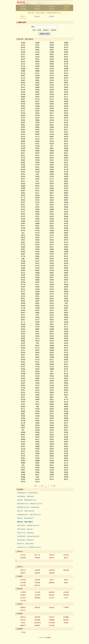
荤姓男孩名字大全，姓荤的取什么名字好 (30, 504)
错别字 (66, 583)
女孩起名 (52, 16)
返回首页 (23, 6)
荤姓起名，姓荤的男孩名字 (25, 518)
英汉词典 (23, 585)
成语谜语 (37, 573)
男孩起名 (37, 16)
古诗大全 (37, 6)
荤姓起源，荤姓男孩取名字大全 (27, 500)
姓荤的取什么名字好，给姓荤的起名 (28, 507)
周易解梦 (52, 620)
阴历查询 (37, 598)
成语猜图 (52, 573)
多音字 (52, 580)
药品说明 (37, 617)
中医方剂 (52, 617)
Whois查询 (52, 623)
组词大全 (37, 585)
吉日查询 (66, 592)
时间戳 (66, 623)
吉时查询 (66, 595)
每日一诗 (37, 555)
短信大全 (23, 620)
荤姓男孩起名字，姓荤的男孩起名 (28, 493)
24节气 (66, 598)
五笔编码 (37, 583)
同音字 (66, 580)
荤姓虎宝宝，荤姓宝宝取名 (25, 544)
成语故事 (37, 570)
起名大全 (52, 9)
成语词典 (66, 570)
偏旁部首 (52, 583)
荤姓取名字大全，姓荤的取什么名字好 (29, 547)
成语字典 (52, 570)
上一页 (41, 486)
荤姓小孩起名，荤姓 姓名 (25, 529)
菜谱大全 (23, 617)
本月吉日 (23, 598)
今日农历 (37, 592)
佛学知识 (66, 620)
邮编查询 (37, 625)
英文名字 (23, 610)
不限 (39, 30)
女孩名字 (53, 30)
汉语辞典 (37, 580)
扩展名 (23, 623)
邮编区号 (23, 625)
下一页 (53, 486)
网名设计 (37, 9)
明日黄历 (23, 595)
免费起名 (23, 16)
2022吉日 (52, 598)
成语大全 (52, 6)
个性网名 (66, 607)
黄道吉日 (52, 595)
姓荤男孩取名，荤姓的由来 (25, 496)
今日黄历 (66, 6)
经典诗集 (23, 558)
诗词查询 (37, 558)
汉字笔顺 (23, 583)
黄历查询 (52, 592)
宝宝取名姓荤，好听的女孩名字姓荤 (28, 536)
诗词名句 (52, 555)
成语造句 (23, 573)
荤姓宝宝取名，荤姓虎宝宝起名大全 (28, 525)
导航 (71, 2)
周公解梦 (37, 620)
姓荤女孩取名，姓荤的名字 (25, 540)
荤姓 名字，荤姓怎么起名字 (26, 511)
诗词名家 (66, 555)
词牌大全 (52, 558)
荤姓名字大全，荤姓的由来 (25, 533)
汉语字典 (23, 9)
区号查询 (52, 625)
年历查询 (37, 595)
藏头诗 (66, 558)
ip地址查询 (37, 623)
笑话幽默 (66, 617)
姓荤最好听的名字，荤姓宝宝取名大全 (29, 515)
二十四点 (23, 632)
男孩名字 (45, 30)
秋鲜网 (22, 2)
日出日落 (23, 601)
